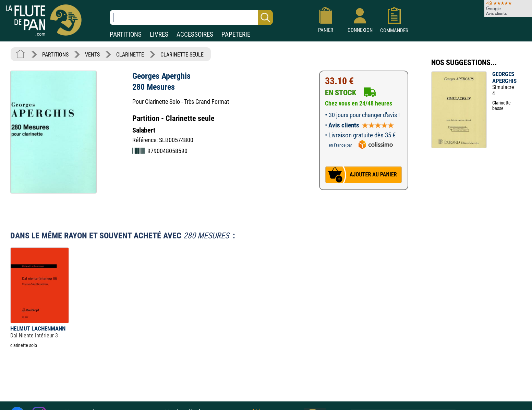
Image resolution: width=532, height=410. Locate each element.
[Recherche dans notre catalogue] (191, 17)
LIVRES (159, 34)
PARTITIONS (126, 34)
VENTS (92, 55)
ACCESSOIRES (195, 34)
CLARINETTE (130, 55)
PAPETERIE (236, 34)
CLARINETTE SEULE (182, 55)
